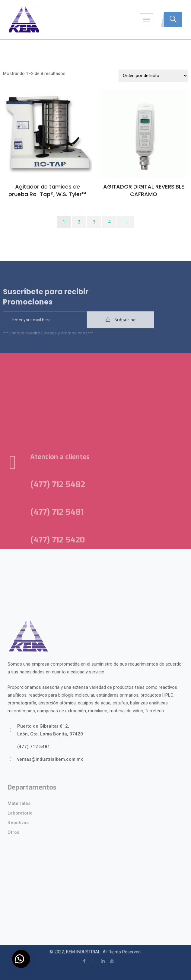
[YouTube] (110, 955)
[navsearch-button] (173, 20)
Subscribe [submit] (121, 327)
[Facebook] (82, 955)
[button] (21, 959)
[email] (45, 327)
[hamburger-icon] (146, 20)
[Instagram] (91, 955)
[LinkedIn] (100, 955)
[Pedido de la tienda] (153, 76)
